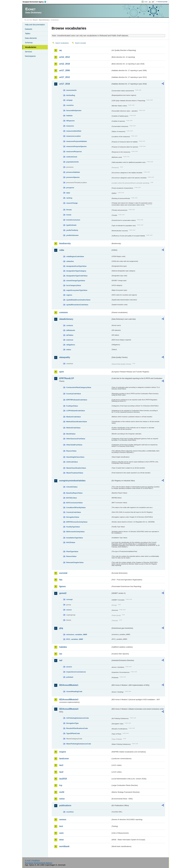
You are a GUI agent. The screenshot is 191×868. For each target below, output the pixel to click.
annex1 (69, 667)
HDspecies (70, 121)
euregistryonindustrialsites (72, 481)
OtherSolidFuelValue (74, 445)
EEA (35, 2)
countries (70, 105)
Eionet (35, 20)
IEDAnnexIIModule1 (69, 685)
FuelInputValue (72, 406)
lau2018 (63, 779)
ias (61, 654)
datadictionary (66, 319)
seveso (63, 819)
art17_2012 (65, 77)
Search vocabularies (62, 43)
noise (62, 799)
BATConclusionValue (75, 503)
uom (61, 833)
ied (61, 660)
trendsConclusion (73, 220)
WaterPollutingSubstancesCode (79, 744)
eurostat (63, 573)
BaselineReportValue (74, 493)
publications (65, 805)
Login (146, 2)
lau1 (61, 765)
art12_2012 (65, 57)
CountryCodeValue (74, 394)
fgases (63, 586)
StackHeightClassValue (75, 457)
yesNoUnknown (72, 235)
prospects (70, 188)
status (69, 350)
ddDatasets (71, 330)
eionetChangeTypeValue (76, 281)
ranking (69, 198)
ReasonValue (71, 451)
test (61, 826)
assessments (71, 90)
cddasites (70, 261)
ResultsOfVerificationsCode (77, 728)
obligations (71, 345)
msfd (62, 792)
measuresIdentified (74, 131)
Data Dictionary (44, 20)
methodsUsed (72, 157)
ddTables (70, 335)
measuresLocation (74, 136)
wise (62, 840)
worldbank (64, 846)
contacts (70, 325)
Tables (28, 34)
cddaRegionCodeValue (75, 256)
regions (69, 295)
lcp (61, 785)
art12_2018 (65, 64)
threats (69, 210)
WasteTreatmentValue (75, 473)
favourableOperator (74, 110)
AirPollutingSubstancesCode (78, 718)
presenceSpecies (73, 177)
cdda (62, 250)
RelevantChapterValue (75, 562)
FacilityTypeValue (73, 527)
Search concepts (81, 43)
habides (63, 647)
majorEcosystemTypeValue (77, 290)
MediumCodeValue (74, 417)
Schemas (29, 43)
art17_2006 (65, 70)
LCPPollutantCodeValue (76, 411)
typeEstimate (71, 225)
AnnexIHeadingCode (74, 691)
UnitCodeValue (72, 462)
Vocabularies (31, 47)
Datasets (29, 29)
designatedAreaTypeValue (76, 266)
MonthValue (71, 434)
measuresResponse (74, 152)
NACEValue (71, 542)
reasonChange (72, 203)
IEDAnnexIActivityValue (76, 532)
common (64, 312)
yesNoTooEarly (72, 230)
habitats (69, 116)
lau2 (61, 772)
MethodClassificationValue (77, 422)
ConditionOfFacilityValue (76, 508)
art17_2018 (65, 84)
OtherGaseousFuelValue (76, 439)
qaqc (68, 193)
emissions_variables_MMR (77, 634)
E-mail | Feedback (32, 860)
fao (61, 580)
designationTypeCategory (76, 271)
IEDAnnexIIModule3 (69, 700)
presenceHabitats (73, 172)
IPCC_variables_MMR (75, 639)
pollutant (70, 677)
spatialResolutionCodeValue (77, 305)
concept (69, 599)
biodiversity (65, 243)
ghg (61, 628)
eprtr (62, 372)
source (69, 610)
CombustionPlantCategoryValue (79, 387)
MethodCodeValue (73, 428)
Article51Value (72, 487)
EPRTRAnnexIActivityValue (77, 522)
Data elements (31, 38)
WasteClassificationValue (76, 468)
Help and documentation (35, 25)
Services (29, 52)
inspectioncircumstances (76, 672)
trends (69, 215)
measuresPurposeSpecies (76, 146)
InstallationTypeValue (75, 538)
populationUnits (73, 162)
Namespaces (30, 56)
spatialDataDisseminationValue (78, 300)
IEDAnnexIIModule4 (69, 709)
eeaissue (70, 340)
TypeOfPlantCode (73, 733)
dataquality (65, 357)
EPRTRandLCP (67, 378)
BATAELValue (72, 498)
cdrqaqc (70, 100)
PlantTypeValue (72, 551)
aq (61, 50)
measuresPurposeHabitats (77, 141)
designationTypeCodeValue (77, 276)
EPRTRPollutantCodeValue (77, 400)
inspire (63, 752)
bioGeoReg (71, 95)
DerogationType (72, 723)
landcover (64, 759)
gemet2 (63, 593)
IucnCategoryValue (74, 285)
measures (70, 126)
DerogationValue (73, 517)
